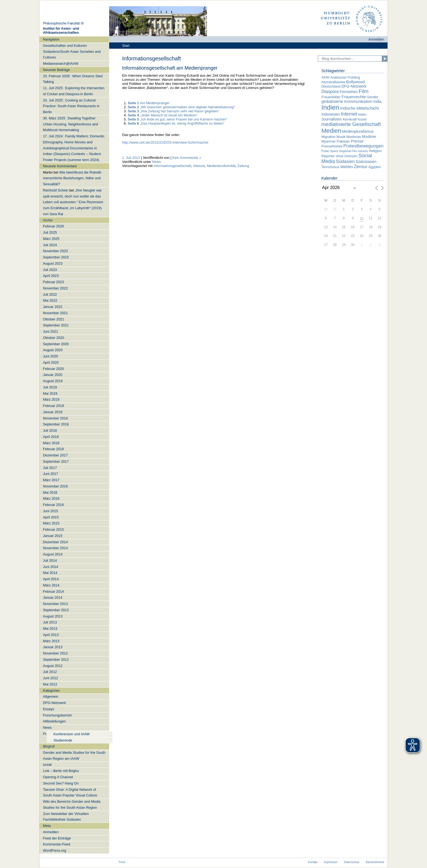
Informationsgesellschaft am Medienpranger (170, 68)
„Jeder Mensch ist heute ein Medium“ (162, 115)
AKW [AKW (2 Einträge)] (325, 78)
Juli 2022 (50, 294)
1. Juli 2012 (131, 158)
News (47, 728)
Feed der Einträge (57, 838)
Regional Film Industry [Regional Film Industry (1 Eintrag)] (354, 151)
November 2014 (55, 548)
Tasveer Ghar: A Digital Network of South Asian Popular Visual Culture (70, 793)
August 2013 (53, 616)
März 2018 (51, 443)
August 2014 (53, 554)
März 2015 (51, 523)
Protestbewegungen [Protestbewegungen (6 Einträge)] (363, 146)
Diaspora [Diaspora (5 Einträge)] (330, 92)
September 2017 (56, 461)
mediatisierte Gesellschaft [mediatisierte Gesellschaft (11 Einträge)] (351, 124)
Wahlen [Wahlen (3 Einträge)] (347, 167)
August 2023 (53, 263)
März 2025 (51, 239)
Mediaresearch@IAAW (61, 64)
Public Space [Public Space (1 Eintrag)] (330, 151)
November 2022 (55, 288)
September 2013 (56, 610)
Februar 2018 (54, 449)
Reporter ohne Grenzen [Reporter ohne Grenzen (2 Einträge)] (339, 156)
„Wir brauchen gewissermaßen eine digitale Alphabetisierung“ (181, 107)
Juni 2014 (51, 567)
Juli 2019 (50, 387)
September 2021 (56, 325)
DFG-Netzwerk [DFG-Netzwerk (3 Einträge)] (354, 86)
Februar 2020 (54, 369)
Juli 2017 (50, 468)
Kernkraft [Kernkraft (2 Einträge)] (350, 119)
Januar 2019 (53, 412)
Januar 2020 (53, 375)
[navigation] (74, 445)
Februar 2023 (54, 282)
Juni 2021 (51, 331)
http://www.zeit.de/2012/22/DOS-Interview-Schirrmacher (165, 142)
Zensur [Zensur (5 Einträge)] (361, 167)
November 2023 (55, 251)
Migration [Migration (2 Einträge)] (328, 137)
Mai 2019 (50, 393)
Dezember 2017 (55, 455)
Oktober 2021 (54, 319)
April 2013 (51, 635)
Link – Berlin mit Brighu (61, 771)
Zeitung (243, 166)
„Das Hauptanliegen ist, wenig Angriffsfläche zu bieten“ (176, 123)
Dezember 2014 (55, 542)
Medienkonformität (221, 166)
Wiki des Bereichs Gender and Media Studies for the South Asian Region (72, 804)
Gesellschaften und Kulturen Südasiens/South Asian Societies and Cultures (72, 52)
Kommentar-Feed (57, 844)
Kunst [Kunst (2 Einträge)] (362, 119)
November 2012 (55, 653)
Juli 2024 (50, 245)
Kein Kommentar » (187, 158)
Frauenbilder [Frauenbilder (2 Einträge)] (331, 97)
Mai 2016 (50, 492)
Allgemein (51, 696)
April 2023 (51, 276)
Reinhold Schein (56, 190)
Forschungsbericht (57, 715)
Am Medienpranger (149, 103)
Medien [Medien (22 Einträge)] (331, 131)
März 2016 (51, 498)
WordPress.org (55, 850)
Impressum (331, 862)
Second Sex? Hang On (61, 783)
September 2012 (56, 660)
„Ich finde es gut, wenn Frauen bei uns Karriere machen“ (177, 119)
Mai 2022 (50, 300)
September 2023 (56, 257)
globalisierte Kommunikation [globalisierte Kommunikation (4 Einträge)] (347, 101)
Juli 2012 (50, 672)
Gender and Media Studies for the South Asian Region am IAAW (74, 756)
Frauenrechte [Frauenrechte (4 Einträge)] (354, 97)
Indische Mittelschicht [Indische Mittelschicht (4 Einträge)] (359, 108)
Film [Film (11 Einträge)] (364, 91)
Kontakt (313, 862)
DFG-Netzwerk (55, 703)
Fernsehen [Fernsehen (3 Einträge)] (349, 92)
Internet (199, 166)
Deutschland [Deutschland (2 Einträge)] (331, 87)
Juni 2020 (51, 356)
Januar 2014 (53, 597)
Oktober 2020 (54, 338)
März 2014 (51, 585)
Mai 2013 (50, 628)
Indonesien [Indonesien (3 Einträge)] (331, 114)
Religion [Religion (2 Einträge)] (376, 151)
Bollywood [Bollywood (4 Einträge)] (355, 82)
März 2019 (51, 399)
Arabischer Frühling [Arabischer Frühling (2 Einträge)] (345, 78)
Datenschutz (352, 862)
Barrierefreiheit (375, 862)
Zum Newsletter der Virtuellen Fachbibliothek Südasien (66, 817)
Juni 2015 (51, 511)
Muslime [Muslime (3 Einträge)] (369, 137)
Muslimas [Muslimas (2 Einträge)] (354, 137)
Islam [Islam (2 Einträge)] (362, 115)
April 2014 (51, 579)
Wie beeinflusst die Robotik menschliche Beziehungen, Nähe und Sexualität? (72, 178)
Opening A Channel (58, 777)
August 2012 (53, 666)
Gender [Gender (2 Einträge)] (373, 97)
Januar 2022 (53, 307)
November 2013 (55, 604)
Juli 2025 (50, 232)
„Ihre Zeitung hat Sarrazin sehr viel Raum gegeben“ (173, 111)
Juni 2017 (51, 474)
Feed (122, 862)
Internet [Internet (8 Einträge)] (349, 114)
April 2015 (51, 517)
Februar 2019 (54, 406)
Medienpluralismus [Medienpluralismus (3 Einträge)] (358, 131)
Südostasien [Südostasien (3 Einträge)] (366, 162)
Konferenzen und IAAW (71, 734)
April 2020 (51, 362)
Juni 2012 (51, 678)
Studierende (63, 740)
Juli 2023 (50, 270)
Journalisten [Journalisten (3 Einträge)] (332, 119)
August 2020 (53, 350)
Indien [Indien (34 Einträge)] (330, 107)
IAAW (47, 765)
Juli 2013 (50, 622)
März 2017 (51, 480)
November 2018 (55, 418)
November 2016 (55, 486)
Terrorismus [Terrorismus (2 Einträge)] (330, 167)
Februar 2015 (54, 529)
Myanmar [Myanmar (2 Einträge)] (328, 141)
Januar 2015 (53, 536)
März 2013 (51, 641)
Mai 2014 (50, 573)
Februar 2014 (54, 591)
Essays (49, 709)
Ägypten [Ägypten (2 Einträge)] (374, 167)
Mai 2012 (50, 684)
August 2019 (53, 381)
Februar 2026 (54, 226)
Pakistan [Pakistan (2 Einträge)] (343, 141)
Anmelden (376, 39)
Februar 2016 (54, 505)
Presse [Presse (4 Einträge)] (357, 141)
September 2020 (56, 344)
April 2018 (51, 437)
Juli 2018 (50, 430)
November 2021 (55, 313)
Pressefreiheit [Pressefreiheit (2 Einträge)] (332, 146)
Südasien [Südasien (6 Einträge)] (345, 161)
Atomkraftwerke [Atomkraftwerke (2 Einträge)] (333, 82)
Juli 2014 (50, 560)
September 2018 (56, 424)
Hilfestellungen (54, 721)
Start (126, 46)
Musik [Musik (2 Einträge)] (341, 137)
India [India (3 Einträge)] (377, 101)
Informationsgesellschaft (172, 166)
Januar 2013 (53, 647)
